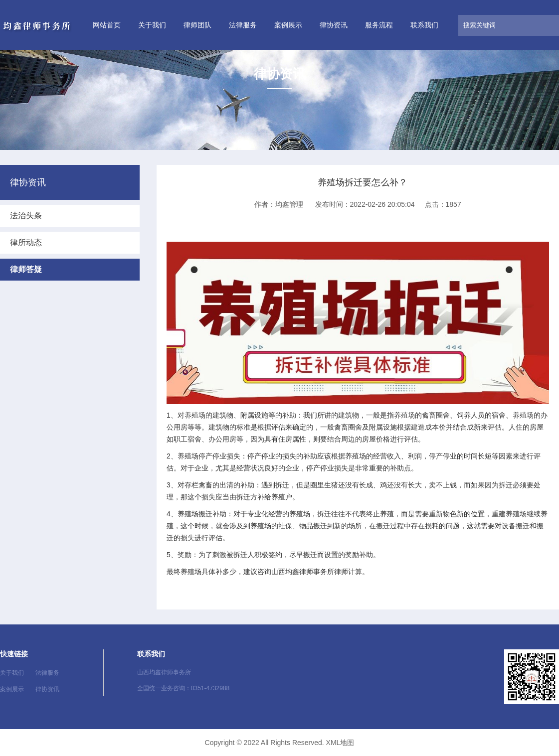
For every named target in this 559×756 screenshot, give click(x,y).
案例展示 (288, 25)
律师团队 (197, 25)
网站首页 (107, 25)
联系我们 (424, 25)
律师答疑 (26, 269)
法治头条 (26, 216)
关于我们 (152, 25)
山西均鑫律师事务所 (303, 572)
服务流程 (379, 25)
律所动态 (26, 242)
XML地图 (340, 743)
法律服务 (243, 25)
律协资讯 (334, 25)
